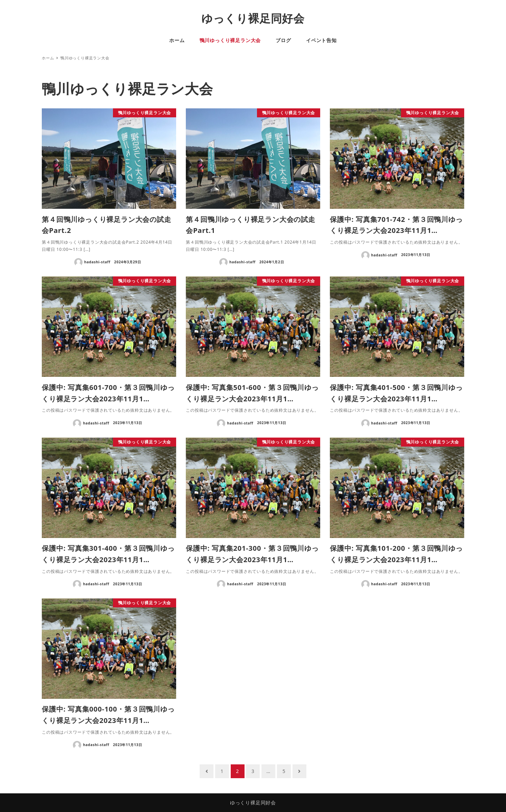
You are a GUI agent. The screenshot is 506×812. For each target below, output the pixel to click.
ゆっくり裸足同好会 (253, 18)
